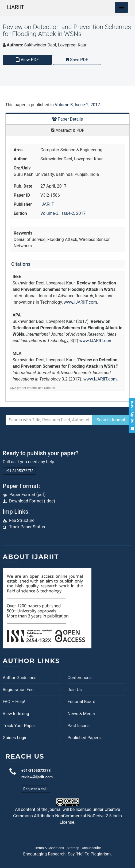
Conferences (80, 678)
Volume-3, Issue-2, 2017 (77, 105)
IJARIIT (16, 7)
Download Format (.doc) (32, 501)
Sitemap (73, 848)
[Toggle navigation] (121, 7)
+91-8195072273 (19, 471)
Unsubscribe (91, 848)
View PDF (27, 60)
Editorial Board (82, 702)
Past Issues (79, 726)
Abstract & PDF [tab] (68, 130)
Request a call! (35, 789)
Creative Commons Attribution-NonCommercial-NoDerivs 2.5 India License (67, 816)
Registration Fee (18, 690)
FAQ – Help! (14, 702)
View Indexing (16, 714)
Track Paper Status (27, 527)
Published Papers (84, 738)
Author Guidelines (20, 678)
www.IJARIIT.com (80, 302)
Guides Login (15, 738)
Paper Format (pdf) (28, 495)
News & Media (81, 714)
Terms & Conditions (49, 848)
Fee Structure (22, 520)
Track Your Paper (19, 726)
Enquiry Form (132, 416)
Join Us (75, 690)
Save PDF (77, 60)
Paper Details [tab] (68, 119)
